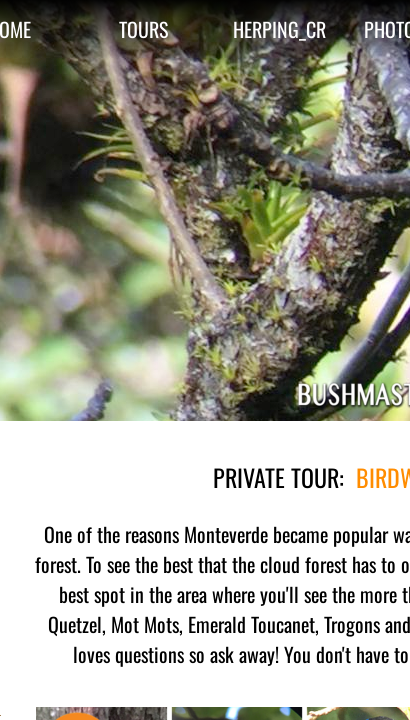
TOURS (143, 29)
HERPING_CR (279, 29)
